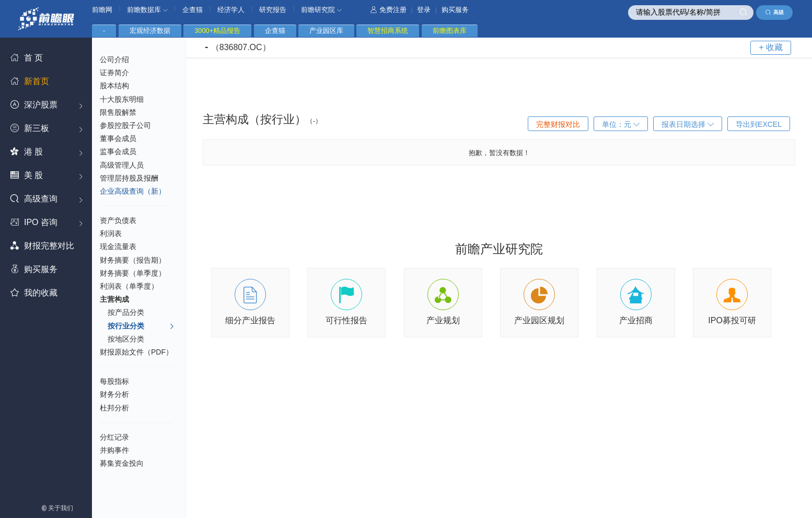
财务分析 (114, 394)
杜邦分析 (114, 408)
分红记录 (114, 437)
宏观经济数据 (150, 31)
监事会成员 (118, 151)
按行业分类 (141, 326)
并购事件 (114, 450)
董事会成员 (118, 138)
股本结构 (114, 86)
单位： (621, 124)
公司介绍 (114, 60)
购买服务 (455, 10)
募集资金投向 (122, 463)
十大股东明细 (122, 99)
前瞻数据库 (147, 10)
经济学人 (231, 10)
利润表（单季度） (129, 286)
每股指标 (114, 381)
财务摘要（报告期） (133, 260)
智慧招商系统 (388, 31)
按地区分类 (126, 339)
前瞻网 (102, 10)
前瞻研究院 (321, 10)
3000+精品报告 (217, 31)
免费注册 (388, 10)
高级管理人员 (122, 165)
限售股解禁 (118, 112)
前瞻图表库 (450, 31)
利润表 (111, 233)
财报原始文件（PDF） (136, 352)
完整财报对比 (558, 124)
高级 (775, 12)
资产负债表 (118, 220)
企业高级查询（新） (133, 191)
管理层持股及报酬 (129, 178)
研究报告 (273, 10)
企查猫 (193, 10)
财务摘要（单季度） (133, 273)
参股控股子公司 (125, 125)
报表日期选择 (688, 124)
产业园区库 (326, 31)
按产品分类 (126, 312)
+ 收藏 (771, 47)
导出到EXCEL (759, 124)
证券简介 (114, 73)
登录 (424, 10)
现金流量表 (118, 246)
